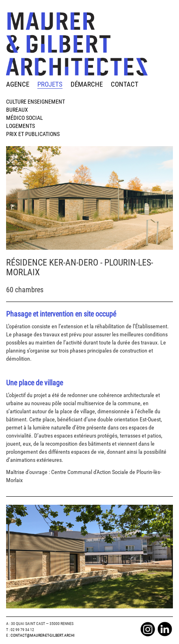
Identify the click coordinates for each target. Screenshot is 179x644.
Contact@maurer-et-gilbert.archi (43, 635)
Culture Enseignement (36, 102)
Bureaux (17, 110)
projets (50, 84)
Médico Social (25, 118)
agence (18, 84)
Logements (20, 126)
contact (125, 84)
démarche (87, 84)
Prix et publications (33, 134)
